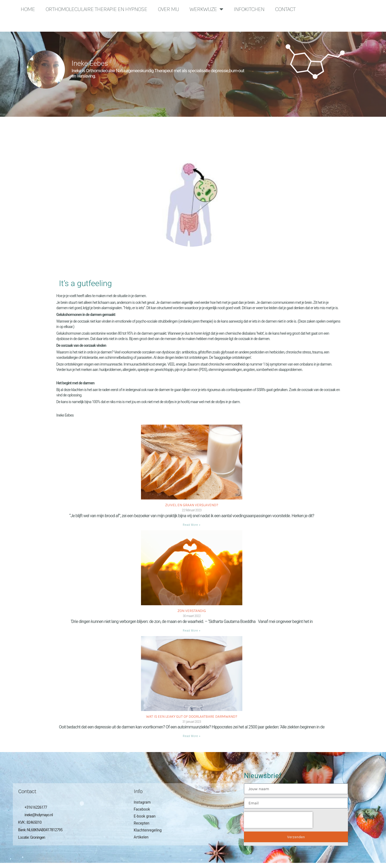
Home (28, 9)
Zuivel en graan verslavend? (192, 505)
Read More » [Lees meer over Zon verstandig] (192, 631)
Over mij (168, 9)
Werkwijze (206, 9)
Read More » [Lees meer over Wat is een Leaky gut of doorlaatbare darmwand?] (192, 736)
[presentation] (278, 820)
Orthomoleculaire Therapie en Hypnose (96, 9)
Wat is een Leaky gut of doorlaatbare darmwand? (192, 716)
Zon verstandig (192, 611)
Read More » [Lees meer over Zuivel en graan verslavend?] (192, 525)
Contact (285, 9)
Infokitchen (249, 9)
